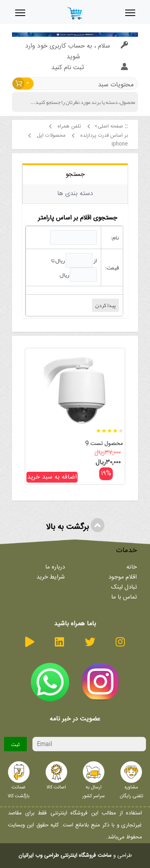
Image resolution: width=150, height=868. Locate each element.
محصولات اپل (50, 136)
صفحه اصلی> (109, 127)
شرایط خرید (51, 577)
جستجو (75, 175)
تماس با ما (124, 597)
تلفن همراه (68, 127)
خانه (132, 567)
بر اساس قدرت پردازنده (103, 136)
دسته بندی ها (75, 194)
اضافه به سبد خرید (52, 477)
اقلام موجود (123, 577)
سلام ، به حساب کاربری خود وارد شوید (77, 52)
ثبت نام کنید (90, 68)
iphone (119, 144)
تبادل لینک (124, 587)
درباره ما (55, 567)
